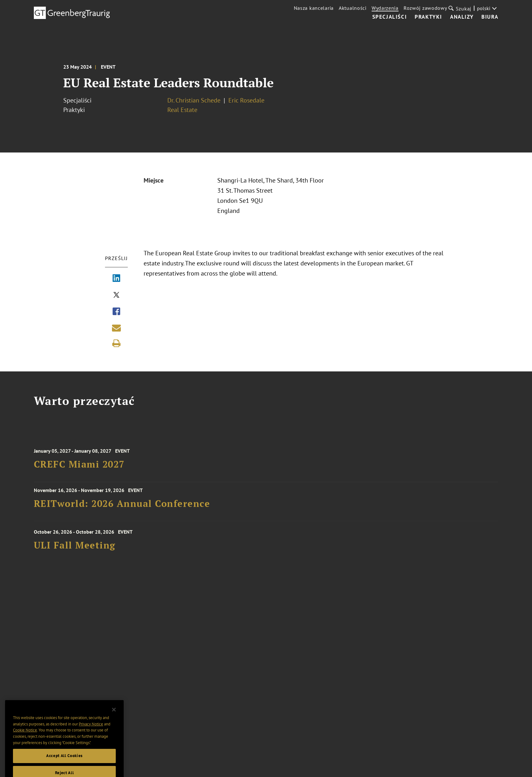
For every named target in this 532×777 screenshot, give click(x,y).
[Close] (114, 718)
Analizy (462, 17)
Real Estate (182, 110)
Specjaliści (390, 17)
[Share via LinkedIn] (116, 279)
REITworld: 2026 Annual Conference (122, 506)
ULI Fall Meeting (75, 549)
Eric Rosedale (246, 100)
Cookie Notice (25, 738)
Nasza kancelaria (314, 8)
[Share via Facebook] (116, 312)
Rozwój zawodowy (425, 8)
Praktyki (428, 17)
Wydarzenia (385, 8)
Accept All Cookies (64, 764)
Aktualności (353, 8)
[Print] (116, 343)
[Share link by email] (116, 328)
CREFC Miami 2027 (79, 468)
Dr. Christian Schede (194, 100)
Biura (490, 17)
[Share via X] (116, 295)
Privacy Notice (91, 732)
